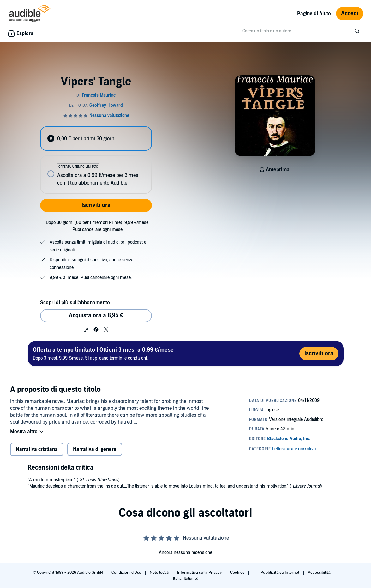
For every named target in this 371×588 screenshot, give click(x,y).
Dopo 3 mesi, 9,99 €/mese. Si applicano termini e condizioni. (103, 353)
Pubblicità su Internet (280, 573)
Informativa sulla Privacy (200, 573)
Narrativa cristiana (37, 449)
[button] (86, 330)
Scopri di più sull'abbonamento (75, 303)
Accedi (350, 13)
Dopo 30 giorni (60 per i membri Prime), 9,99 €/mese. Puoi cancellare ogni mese (98, 226)
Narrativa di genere (95, 449)
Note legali (160, 573)
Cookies (238, 573)
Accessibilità (320, 573)
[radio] (96, 139)
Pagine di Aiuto (314, 14)
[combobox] (300, 31)
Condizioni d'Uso (127, 573)
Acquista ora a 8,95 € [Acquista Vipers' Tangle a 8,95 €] (96, 315)
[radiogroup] (96, 160)
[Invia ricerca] (358, 31)
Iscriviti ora (96, 205)
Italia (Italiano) (186, 579)
